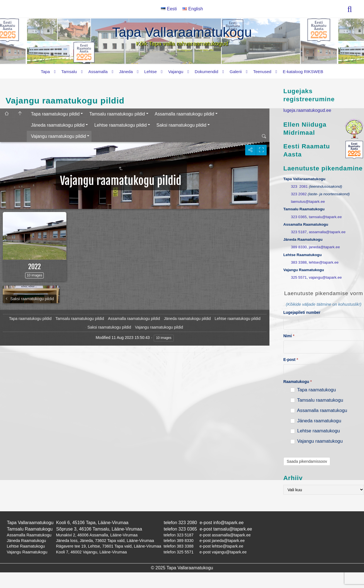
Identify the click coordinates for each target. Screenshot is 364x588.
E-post (291, 360)
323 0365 (299, 217)
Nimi (289, 336)
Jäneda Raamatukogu (26, 541)
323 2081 (299, 186)
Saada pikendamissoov (307, 461)
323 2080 (188, 523)
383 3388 (299, 262)
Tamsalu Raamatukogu (30, 529)
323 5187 (299, 232)
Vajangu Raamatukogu (27, 552)
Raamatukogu (298, 382)
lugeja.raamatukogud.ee (307, 110)
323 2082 (299, 194)
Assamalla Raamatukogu (29, 535)
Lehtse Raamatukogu (26, 546)
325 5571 (299, 277)
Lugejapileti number (302, 312)
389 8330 (299, 247)
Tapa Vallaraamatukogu (182, 32)
